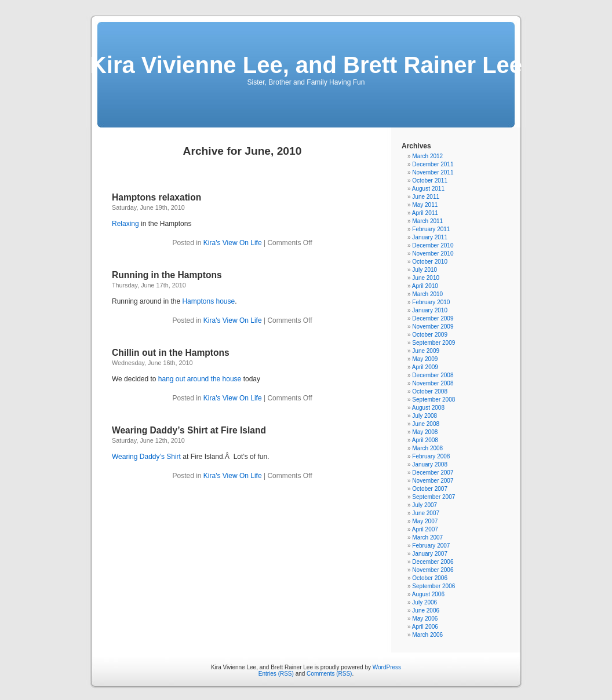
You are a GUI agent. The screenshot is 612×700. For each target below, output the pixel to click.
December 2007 (433, 473)
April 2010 (425, 286)
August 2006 (428, 594)
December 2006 (433, 562)
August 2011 (428, 189)
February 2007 (431, 546)
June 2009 (426, 351)
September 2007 (434, 497)
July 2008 (425, 416)
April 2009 (425, 367)
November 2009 (433, 327)
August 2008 (428, 408)
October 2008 (430, 391)
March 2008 (427, 448)
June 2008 (426, 424)
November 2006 (433, 570)
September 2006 (434, 586)
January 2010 (430, 310)
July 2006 (425, 602)
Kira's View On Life (233, 243)
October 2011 (430, 181)
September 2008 (434, 400)
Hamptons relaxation (156, 197)
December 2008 (433, 375)
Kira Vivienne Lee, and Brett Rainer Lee (306, 65)
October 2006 (430, 578)
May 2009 (425, 359)
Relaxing (126, 224)
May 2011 (425, 205)
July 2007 (425, 505)
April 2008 (425, 440)
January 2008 (430, 464)
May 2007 (425, 521)
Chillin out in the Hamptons (171, 353)
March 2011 (427, 221)
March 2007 (427, 537)
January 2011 (430, 237)
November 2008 (433, 383)
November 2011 (433, 172)
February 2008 (431, 456)
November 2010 (433, 254)
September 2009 (434, 343)
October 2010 (430, 262)
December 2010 (433, 245)
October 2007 (430, 489)
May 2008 (425, 432)
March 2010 (427, 294)
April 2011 (425, 213)
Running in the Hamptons (167, 275)
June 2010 (426, 278)
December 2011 (433, 164)
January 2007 (430, 554)
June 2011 (426, 197)
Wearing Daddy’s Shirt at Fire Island (189, 430)
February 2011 (431, 229)
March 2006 (427, 635)
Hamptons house (208, 301)
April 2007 (425, 529)
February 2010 (431, 302)
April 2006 (425, 627)
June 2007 (426, 513)
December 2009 (433, 318)
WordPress (387, 667)
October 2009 (430, 335)
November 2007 (433, 481)
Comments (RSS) (329, 674)
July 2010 (425, 270)
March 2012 (427, 156)
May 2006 (425, 619)
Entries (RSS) (276, 674)
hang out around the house (200, 379)
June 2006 (426, 610)
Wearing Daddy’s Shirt (146, 457)
